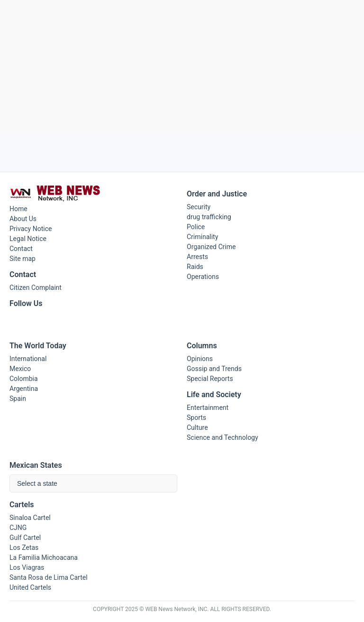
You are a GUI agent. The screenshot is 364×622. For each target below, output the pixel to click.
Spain (18, 399)
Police (196, 227)
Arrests (197, 257)
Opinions (200, 359)
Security (199, 207)
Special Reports (210, 379)
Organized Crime (211, 247)
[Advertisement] (182, 67)
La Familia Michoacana (44, 557)
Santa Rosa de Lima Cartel (49, 577)
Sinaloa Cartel (30, 518)
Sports (196, 418)
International (28, 359)
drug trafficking (209, 217)
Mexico (20, 369)
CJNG (18, 528)
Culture (197, 427)
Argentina (24, 389)
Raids (195, 267)
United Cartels (30, 587)
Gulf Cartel (25, 538)
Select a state (37, 483)
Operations (203, 277)
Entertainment (208, 408)
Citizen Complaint (36, 288)
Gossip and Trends (214, 369)
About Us (23, 219)
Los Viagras (27, 567)
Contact (21, 249)
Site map (23, 259)
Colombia (24, 379)
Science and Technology (223, 437)
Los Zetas (24, 548)
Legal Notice (28, 239)
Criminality (202, 237)
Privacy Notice (31, 229)
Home (18, 209)
